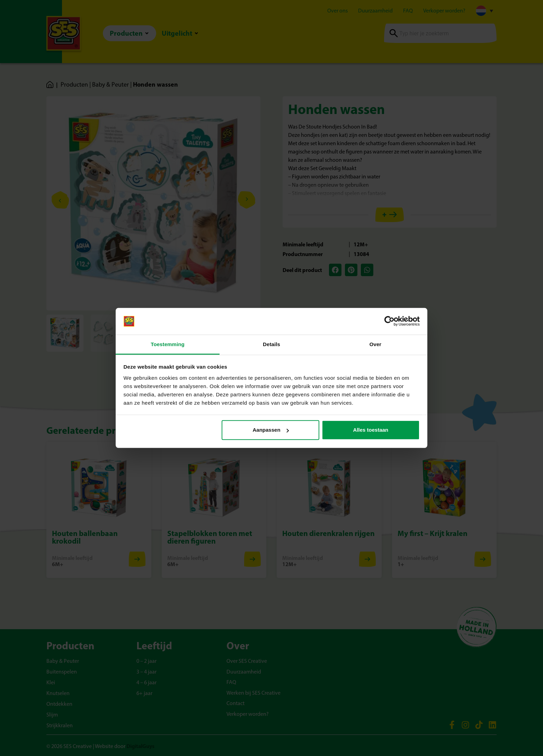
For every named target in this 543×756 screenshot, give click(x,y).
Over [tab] (376, 344)
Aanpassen (271, 430)
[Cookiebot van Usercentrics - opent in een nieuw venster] (389, 321)
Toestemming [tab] (168, 344)
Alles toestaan (371, 430)
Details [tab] (271, 344)
